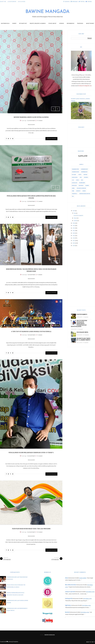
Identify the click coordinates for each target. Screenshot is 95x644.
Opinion (62, 23)
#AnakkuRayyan (75, 169)
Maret (75, 218)
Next (57, 109)
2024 (74, 223)
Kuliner (87, 186)
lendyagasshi (69, 599)
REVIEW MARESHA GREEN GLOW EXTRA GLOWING (31, 117)
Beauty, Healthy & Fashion (38, 23)
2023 (74, 226)
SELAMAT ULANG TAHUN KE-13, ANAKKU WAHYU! (83, 339)
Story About (52, 23)
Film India (86, 177)
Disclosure (22, 2)
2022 (74, 228)
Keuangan (81, 186)
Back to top (91, 642)
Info (82, 180)
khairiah (67, 612)
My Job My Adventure (81, 188)
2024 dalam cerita (90, 592)
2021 (74, 231)
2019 (74, 236)
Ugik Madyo (68, 605)
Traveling (80, 23)
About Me (3, 2)
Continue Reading (51, 139)
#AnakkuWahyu (84, 169)
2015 (74, 246)
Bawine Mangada (47, 12)
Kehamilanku (82, 183)
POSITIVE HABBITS (78, 216)
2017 (74, 241)
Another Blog (5, 23)
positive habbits (83, 578)
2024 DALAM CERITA (82, 332)
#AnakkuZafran (75, 172)
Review (84, 191)
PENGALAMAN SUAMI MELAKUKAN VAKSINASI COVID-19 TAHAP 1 (31, 453)
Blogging (74, 175)
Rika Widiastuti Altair (71, 585)
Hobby (14, 23)
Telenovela (74, 194)
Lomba (73, 188)
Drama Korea (75, 177)
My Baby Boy (23, 23)
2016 (74, 243)
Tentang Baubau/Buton (85, 194)
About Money (90, 23)
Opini (73, 191)
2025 (74, 211)
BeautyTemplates (14, 642)
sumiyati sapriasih (70, 592)
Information (71, 23)
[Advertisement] (81, 278)
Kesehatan (74, 186)
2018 (74, 238)
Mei (75, 213)
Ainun (67, 578)
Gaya (73, 180)
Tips (73, 196)
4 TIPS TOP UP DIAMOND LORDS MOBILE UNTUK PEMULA (31, 332)
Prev (53, 109)
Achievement (12, 2)
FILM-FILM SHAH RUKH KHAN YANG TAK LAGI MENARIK (31, 529)
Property (78, 191)
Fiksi (81, 177)
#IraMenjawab (84, 172)
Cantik (80, 175)
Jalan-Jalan (74, 183)
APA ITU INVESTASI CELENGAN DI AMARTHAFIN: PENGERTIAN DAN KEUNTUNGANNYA (79, 324)
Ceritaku (85, 175)
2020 (74, 233)
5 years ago (24, 121)
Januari (76, 221)
